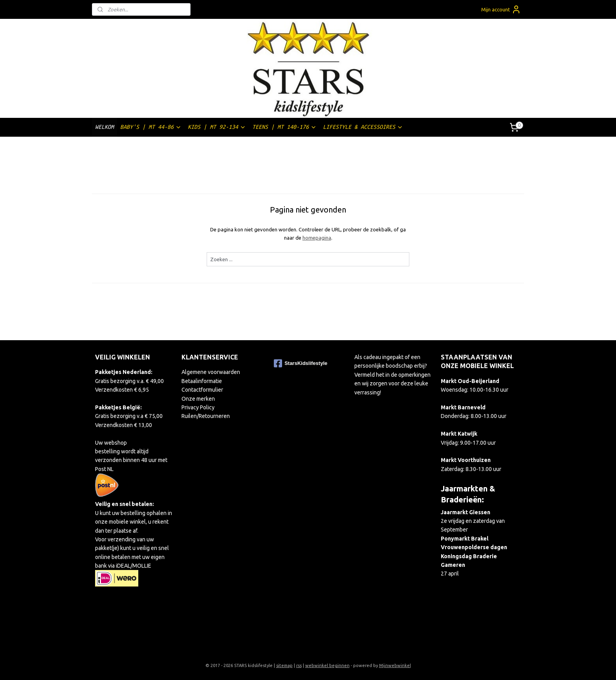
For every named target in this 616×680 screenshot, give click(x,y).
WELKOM (104, 127)
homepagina (316, 238)
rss (299, 665)
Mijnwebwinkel (395, 665)
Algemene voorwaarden (211, 372)
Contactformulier (202, 390)
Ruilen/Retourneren (206, 416)
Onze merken (198, 399)
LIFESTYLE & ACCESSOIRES (363, 127)
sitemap (284, 665)
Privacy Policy (198, 407)
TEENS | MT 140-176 (284, 127)
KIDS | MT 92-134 (217, 127)
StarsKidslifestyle (301, 363)
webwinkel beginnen (327, 665)
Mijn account (501, 9)
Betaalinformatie (202, 381)
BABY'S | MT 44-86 (151, 127)
